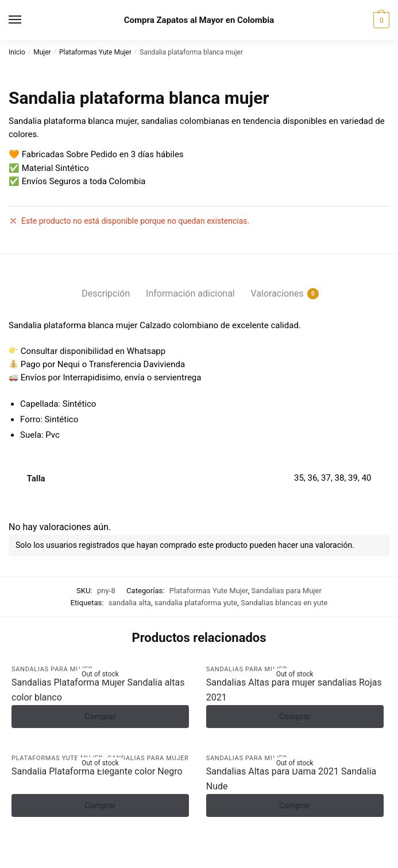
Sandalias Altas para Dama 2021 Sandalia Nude (291, 779)
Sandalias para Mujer (287, 591)
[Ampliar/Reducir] (13, 847)
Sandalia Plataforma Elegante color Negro (97, 771)
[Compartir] (70, 847)
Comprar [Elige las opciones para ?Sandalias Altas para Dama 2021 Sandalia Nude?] (295, 805)
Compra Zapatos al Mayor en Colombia (199, 20)
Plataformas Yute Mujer (95, 52)
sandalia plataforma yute (196, 603)
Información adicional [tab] (190, 293)
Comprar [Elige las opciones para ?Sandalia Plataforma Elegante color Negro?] (100, 805)
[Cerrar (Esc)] (98, 847)
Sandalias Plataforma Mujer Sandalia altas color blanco (98, 690)
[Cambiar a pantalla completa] (41, 847)
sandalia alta (130, 603)
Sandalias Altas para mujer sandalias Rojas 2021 (294, 690)
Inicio (17, 52)
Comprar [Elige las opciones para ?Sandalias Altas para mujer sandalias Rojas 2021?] (295, 717)
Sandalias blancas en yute (284, 603)
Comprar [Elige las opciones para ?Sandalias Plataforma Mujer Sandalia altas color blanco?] (100, 717)
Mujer (42, 52)
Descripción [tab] (106, 293)
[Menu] (26, 20)
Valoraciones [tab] (277, 294)
